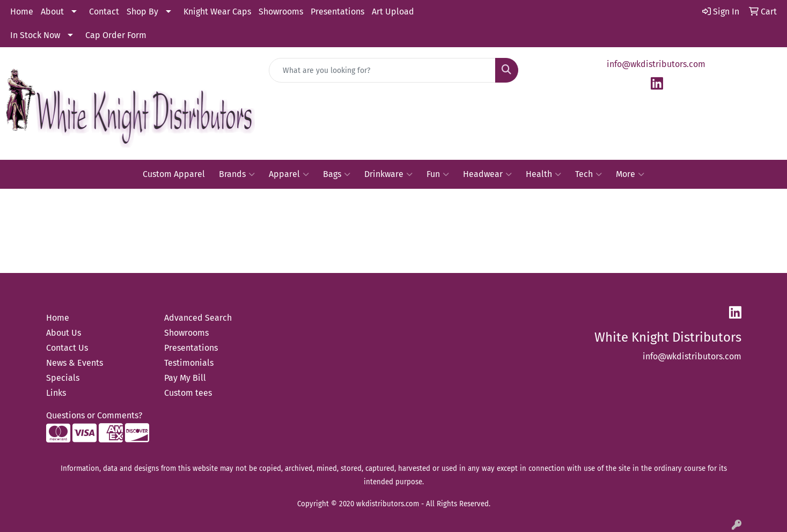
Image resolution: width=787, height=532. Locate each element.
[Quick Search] (382, 70)
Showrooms (281, 12)
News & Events (75, 363)
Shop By (142, 12)
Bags (337, 174)
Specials (63, 378)
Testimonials (189, 363)
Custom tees (188, 393)
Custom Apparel (174, 174)
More (630, 174)
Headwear (487, 174)
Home (22, 12)
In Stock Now (35, 35)
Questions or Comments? (94, 415)
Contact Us (67, 348)
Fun (438, 174)
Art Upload (393, 12)
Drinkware (388, 174)
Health (543, 174)
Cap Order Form (116, 35)
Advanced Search (198, 318)
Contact (104, 12)
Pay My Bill (185, 378)
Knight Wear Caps (217, 12)
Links (56, 393)
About (52, 12)
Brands (237, 174)
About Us (64, 333)
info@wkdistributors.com (656, 64)
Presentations (337, 12)
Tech (589, 174)
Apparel (289, 174)
